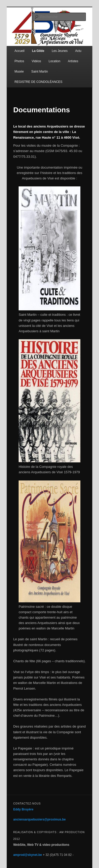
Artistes (73, 61)
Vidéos (36, 61)
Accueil (20, 51)
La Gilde (38, 51)
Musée (19, 72)
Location (54, 61)
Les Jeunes (60, 51)
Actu (78, 51)
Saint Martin (40, 72)
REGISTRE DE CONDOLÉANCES (38, 82)
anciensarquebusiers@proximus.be (39, 819)
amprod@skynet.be (28, 855)
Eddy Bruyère (23, 809)
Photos (19, 61)
